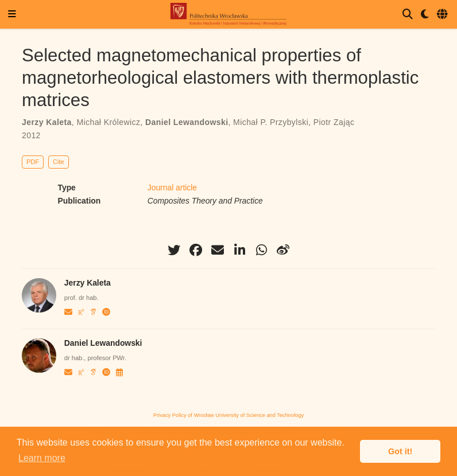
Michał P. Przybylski (271, 122)
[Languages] (443, 15)
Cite (59, 162)
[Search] (408, 15)
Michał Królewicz (108, 122)
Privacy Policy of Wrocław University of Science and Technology (228, 415)
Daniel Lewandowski (187, 122)
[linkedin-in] (239, 250)
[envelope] (218, 250)
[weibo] (283, 250)
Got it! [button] (400, 451)
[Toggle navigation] (12, 15)
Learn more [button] (42, 458)
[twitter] (174, 250)
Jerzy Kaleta (47, 122)
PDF (33, 162)
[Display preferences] (425, 15)
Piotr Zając (334, 122)
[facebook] (196, 250)
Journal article (172, 188)
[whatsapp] (261, 250)
